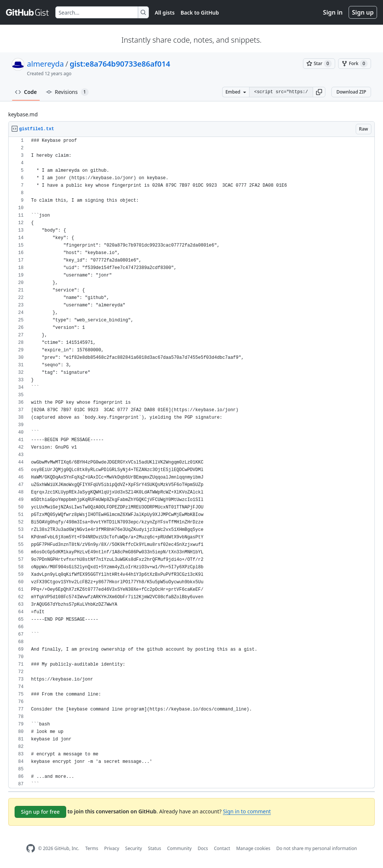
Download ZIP (351, 92)
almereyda (45, 64)
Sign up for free (40, 812)
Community (180, 848)
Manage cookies (253, 848)
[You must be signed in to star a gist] (319, 64)
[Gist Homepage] (28, 12)
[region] (191, 463)
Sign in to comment (247, 811)
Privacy (112, 848)
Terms (92, 848)
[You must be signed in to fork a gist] (355, 64)
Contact (222, 848)
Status (155, 848)
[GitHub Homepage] (31, 848)
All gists (165, 13)
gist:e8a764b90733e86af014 (120, 64)
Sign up (363, 12)
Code (26, 92)
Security (134, 848)
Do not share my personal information (317, 848)
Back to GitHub (200, 13)
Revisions (67, 92)
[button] (319, 92)
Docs (203, 848)
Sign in (333, 12)
